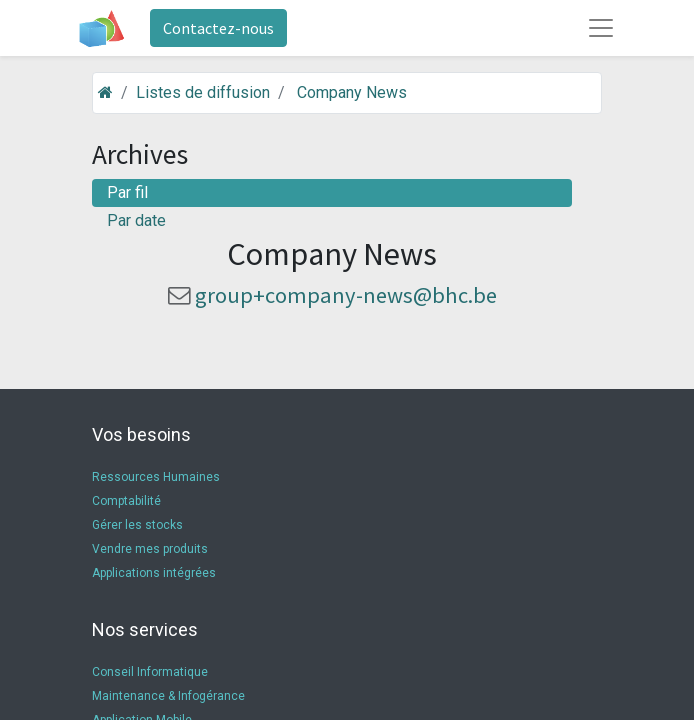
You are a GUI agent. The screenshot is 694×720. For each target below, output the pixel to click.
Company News (352, 92)
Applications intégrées (154, 573)
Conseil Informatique (150, 672)
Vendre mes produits (150, 549)
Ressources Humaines (156, 477)
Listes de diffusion (203, 92)
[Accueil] (105, 92)
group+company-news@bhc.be (346, 295)
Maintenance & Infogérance (168, 696)
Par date (136, 220)
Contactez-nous (218, 28)
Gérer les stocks (137, 525)
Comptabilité (126, 501)
